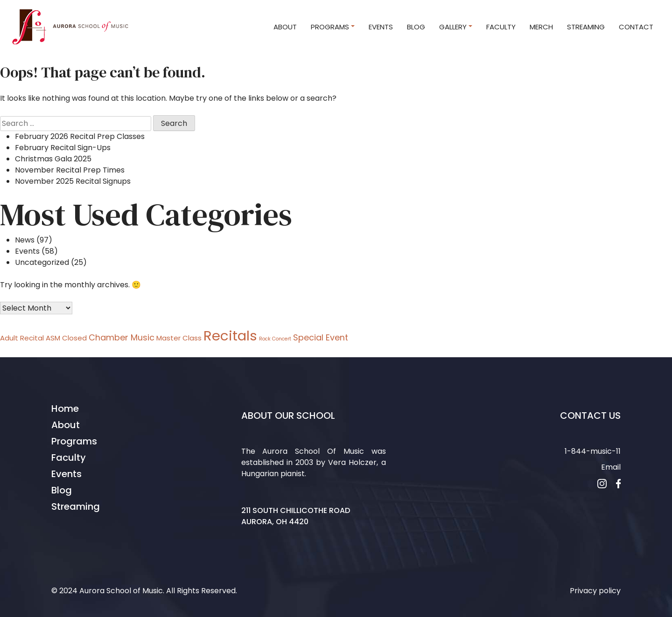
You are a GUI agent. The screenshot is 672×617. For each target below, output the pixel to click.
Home (65, 409)
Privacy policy (595, 591)
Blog (62, 490)
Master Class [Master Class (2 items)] (179, 338)
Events (27, 251)
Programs (74, 441)
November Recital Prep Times (70, 170)
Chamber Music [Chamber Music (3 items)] (122, 337)
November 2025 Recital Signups (73, 181)
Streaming (76, 506)
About (66, 425)
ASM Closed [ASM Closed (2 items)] (66, 338)
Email (611, 467)
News (25, 240)
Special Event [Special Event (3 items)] (321, 337)
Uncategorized (42, 262)
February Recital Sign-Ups (63, 148)
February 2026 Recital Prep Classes (80, 136)
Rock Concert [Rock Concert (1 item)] (275, 339)
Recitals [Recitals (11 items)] (230, 336)
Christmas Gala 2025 (53, 159)
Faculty (69, 458)
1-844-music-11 (593, 451)
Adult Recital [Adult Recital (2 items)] (22, 338)
